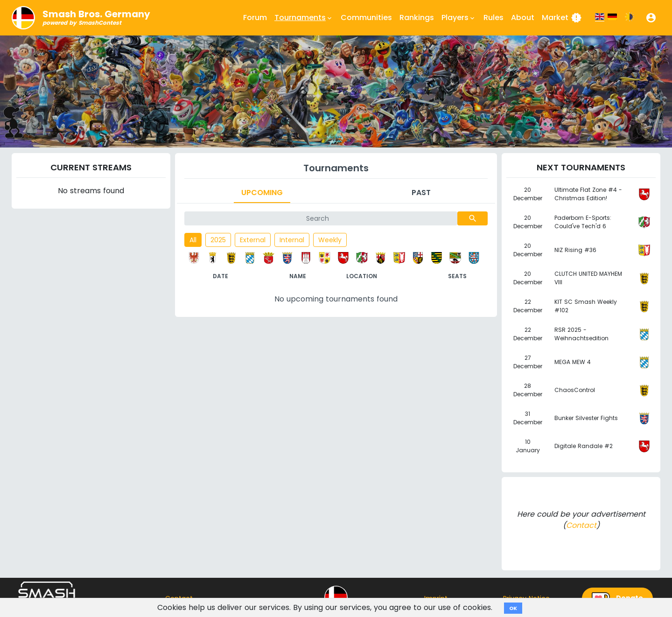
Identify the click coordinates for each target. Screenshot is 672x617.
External (253, 240)
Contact (581, 525)
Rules (493, 18)
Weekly (330, 240)
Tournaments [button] (304, 18)
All (193, 240)
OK (513, 608)
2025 (218, 240)
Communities (366, 18)
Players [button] (459, 18)
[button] (651, 18)
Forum (255, 18)
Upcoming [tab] (262, 193)
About (523, 18)
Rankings (417, 18)
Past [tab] (421, 193)
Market (562, 18)
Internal (292, 240)
